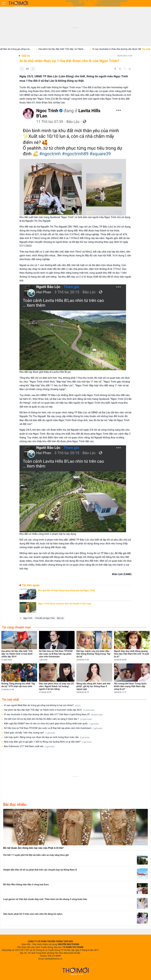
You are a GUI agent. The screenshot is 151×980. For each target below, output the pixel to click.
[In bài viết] (130, 69)
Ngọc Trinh (28, 618)
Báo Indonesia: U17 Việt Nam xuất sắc (29, 746)
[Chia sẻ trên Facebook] (115, 69)
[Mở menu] (4, 3)
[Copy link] (125, 69)
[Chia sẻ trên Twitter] (120, 69)
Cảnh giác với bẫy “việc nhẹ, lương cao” (30, 733)
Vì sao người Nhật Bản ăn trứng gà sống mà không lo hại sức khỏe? (42, 705)
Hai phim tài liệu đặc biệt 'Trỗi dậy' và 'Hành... (66, 49)
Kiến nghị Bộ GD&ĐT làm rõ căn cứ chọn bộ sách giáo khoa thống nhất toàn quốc (51, 724)
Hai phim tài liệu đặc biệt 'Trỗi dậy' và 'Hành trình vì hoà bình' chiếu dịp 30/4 (49, 710)
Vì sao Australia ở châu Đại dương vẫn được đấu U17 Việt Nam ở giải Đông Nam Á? (53, 715)
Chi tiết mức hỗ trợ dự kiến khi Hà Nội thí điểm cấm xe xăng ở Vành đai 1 (48, 719)
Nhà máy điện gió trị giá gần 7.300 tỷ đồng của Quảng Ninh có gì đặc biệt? (48, 742)
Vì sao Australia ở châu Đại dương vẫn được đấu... (122, 49)
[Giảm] (22, 69)
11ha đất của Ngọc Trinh (45, 618)
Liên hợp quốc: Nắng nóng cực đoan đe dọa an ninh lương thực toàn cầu (47, 737)
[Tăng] (33, 69)
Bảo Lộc (60, 618)
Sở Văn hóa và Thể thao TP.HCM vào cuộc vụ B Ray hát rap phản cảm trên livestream (53, 728)
